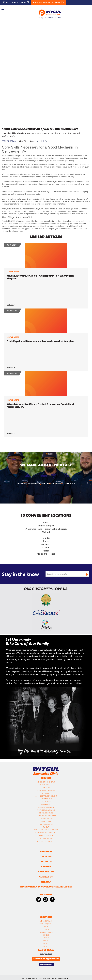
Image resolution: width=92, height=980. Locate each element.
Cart (6, 2)
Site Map (46, 882)
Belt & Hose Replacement (46, 790)
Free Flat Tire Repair (66, 484)
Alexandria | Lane (46, 921)
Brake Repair (46, 788)
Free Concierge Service (27, 484)
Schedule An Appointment (46, 959)
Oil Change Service (46, 813)
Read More (11, 305)
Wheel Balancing (46, 838)
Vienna (46, 522)
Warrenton (46, 544)
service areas (9, 141)
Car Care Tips (46, 872)
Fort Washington (46, 526)
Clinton (46, 547)
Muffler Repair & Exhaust (46, 810)
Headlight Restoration (46, 807)
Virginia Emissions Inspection (46, 833)
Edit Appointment (46, 965)
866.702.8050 (21, 2)
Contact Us (46, 877)
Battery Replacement (46, 785)
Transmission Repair (46, 824)
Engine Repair (46, 802)
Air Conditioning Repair (46, 782)
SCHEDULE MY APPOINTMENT (48, 2)
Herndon (46, 538)
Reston (46, 551)
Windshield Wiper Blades (46, 841)
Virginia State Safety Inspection (46, 830)
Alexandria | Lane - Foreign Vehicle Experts (46, 529)
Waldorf (46, 532)
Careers (46, 867)
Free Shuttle (43, 484)
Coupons (46, 856)
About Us (46, 862)
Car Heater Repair (46, 793)
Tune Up (46, 827)
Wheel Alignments (46, 836)
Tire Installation (46, 819)
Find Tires (46, 851)
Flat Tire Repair (46, 805)
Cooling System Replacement (46, 796)
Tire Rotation (46, 821)
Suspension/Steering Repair (46, 816)
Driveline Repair (46, 799)
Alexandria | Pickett (46, 554)
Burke (46, 541)
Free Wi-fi (53, 484)
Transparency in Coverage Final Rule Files (46, 887)
